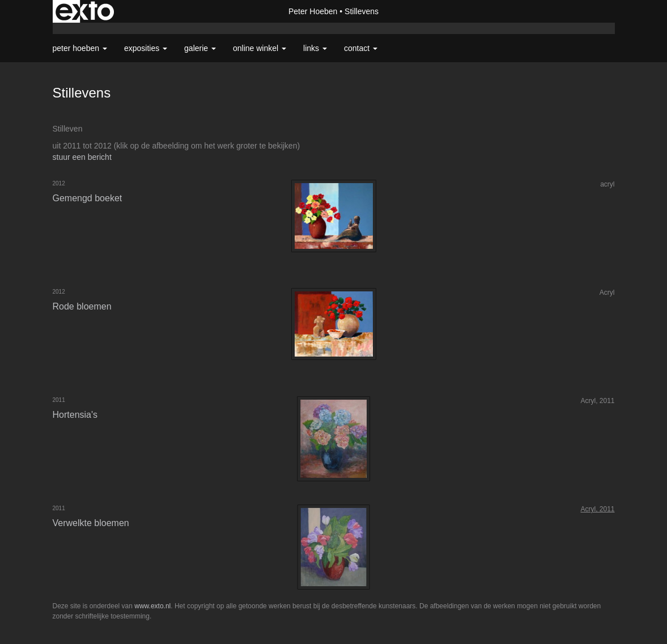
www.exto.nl (152, 606)
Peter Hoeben (313, 11)
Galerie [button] (200, 48)
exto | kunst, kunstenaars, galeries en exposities (85, 11)
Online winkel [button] (260, 48)
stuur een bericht (82, 157)
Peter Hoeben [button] (80, 48)
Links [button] (315, 48)
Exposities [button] (146, 48)
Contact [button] (361, 48)
